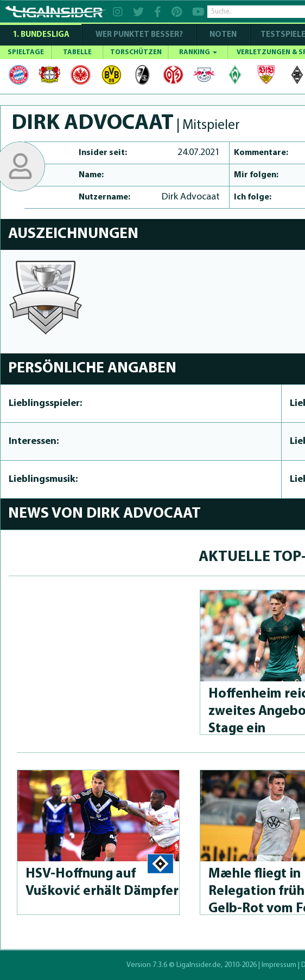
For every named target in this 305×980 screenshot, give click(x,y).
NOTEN (223, 35)
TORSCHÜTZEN (136, 52)
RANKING (198, 52)
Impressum (279, 965)
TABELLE (77, 52)
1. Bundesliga (41, 35)
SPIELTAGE (26, 52)
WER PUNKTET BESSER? (139, 35)
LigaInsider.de (199, 965)
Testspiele (282, 35)
